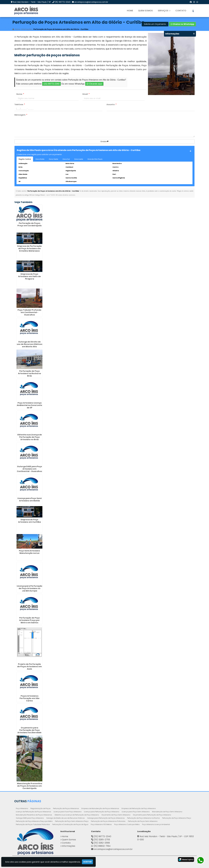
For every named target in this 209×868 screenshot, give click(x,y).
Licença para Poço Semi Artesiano (136, 812)
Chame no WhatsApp (182, 24)
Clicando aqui (94, 84)
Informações (69, 846)
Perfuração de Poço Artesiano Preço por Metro (34, 821)
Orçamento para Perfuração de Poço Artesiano (152, 815)
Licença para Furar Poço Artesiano (68, 812)
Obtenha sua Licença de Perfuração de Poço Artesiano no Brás (30, 437)
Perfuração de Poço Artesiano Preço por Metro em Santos (29, 620)
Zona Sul (66, 159)
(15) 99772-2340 (63, 2)
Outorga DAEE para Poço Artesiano (30, 818)
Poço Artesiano (22, 808)
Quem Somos (145, 11)
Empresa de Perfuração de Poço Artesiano (139, 808)
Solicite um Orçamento (155, 24)
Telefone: (20, 104)
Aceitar (87, 862)
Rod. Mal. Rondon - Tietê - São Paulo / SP (32, 2)
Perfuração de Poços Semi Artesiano (143, 821)
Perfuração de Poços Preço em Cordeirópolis (30, 224)
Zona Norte (40, 159)
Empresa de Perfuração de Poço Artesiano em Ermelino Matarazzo (30, 248)
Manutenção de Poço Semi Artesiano (167, 812)
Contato (181, 11)
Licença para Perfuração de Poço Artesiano (102, 812)
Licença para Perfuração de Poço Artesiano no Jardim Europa (30, 588)
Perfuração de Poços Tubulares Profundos (33, 824)
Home (130, 11)
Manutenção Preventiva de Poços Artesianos (34, 815)
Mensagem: (21, 115)
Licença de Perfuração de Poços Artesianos (33, 812)
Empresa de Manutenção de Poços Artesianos (100, 808)
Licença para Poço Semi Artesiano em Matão (30, 499)
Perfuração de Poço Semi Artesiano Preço (72, 821)
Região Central (25, 159)
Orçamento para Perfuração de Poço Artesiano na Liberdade (29, 730)
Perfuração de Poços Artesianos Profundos (108, 821)
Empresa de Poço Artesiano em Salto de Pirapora (29, 276)
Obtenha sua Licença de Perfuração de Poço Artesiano (77, 815)
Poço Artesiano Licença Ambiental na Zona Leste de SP (29, 405)
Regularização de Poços (41, 808)
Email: (86, 94)
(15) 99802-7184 (102, 846)
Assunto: (111, 104)
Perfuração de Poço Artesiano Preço (177, 818)
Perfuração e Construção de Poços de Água (70, 824)
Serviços (164, 11)
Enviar (105, 141)
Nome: (20, 94)
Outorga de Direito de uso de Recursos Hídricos (65, 818)
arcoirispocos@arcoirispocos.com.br (91, 2)
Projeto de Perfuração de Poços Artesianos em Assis (29, 667)
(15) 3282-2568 (102, 843)
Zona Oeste (53, 159)
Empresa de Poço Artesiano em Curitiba (29, 521)
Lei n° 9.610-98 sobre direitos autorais (61, 195)
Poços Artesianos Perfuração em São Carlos (30, 698)
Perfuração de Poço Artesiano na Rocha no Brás (30, 373)
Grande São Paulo (95, 159)
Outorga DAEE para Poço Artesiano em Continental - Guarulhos (29, 469)
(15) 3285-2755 (102, 840)
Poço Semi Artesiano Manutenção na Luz (29, 552)
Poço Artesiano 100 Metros (101, 824)
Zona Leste (79, 159)
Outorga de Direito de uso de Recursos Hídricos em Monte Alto (30, 344)
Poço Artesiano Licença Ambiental (156, 824)
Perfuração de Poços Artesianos (66, 808)
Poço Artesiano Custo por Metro (127, 824)
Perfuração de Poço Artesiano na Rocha (143, 818)
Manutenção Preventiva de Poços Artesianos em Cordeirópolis (30, 786)
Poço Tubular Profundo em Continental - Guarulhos (29, 312)
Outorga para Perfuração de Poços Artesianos (106, 818)
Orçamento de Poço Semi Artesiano (116, 815)
